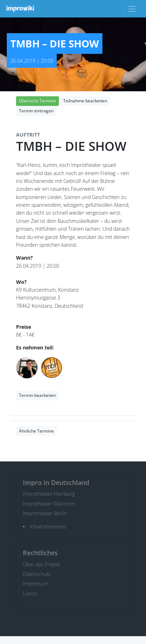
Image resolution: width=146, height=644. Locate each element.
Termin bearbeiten (37, 395)
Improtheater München (49, 504)
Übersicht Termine (37, 101)
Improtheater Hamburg (49, 494)
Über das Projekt (42, 564)
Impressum (36, 584)
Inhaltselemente (48, 527)
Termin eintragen (36, 111)
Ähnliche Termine (36, 431)
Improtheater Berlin (45, 513)
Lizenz (30, 594)
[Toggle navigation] (132, 9)
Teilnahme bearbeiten (85, 101)
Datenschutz (37, 574)
